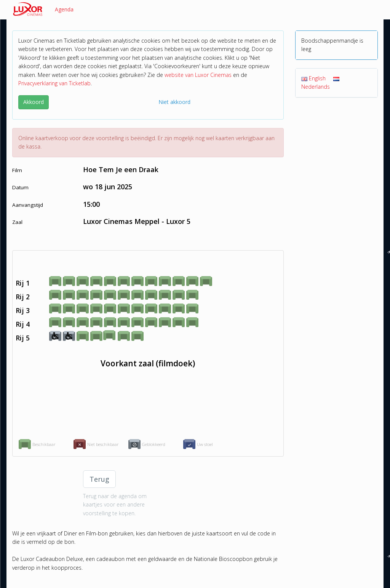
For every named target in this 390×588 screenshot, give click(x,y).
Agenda (64, 9)
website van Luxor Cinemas (198, 75)
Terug (99, 479)
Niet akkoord (174, 102)
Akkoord (34, 102)
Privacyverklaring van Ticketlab (54, 83)
